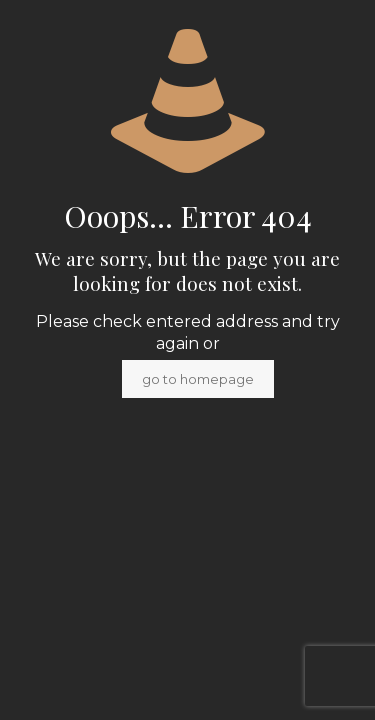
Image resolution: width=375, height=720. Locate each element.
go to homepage (198, 379)
